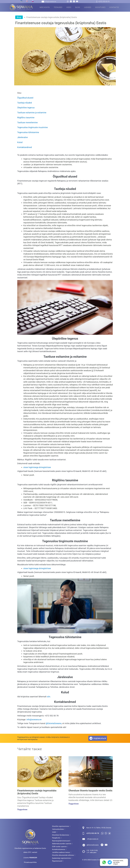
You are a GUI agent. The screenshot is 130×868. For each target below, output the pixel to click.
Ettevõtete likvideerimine (61, 834)
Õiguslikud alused (25, 98)
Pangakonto (56, 837)
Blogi (78, 7)
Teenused (58, 7)
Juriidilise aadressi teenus (61, 852)
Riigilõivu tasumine (26, 117)
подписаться (100, 737)
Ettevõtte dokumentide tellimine (63, 855)
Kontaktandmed (25, 146)
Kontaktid (114, 7)
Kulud (20, 142)
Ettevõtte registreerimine (61, 826)
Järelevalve (22, 137)
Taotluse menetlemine (27, 122)
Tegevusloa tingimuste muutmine (32, 127)
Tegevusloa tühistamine (28, 132)
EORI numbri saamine (59, 846)
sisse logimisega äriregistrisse (37, 466)
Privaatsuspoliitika (30, 862)
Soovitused (100, 7)
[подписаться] (91, 737)
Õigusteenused (57, 860)
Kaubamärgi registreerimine (61, 857)
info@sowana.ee (34, 719)
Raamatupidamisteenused (61, 840)
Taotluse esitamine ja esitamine (32, 112)
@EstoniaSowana (54, 722)
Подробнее (22, 809)
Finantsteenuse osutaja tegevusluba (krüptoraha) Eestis (39, 791)
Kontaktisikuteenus (59, 849)
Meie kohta (45, 7)
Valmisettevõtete (58, 829)
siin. (49, 696)
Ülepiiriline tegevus (26, 107)
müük (54, 831)
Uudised (88, 7)
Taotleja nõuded (25, 103)
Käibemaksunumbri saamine (62, 843)
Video (69, 7)
